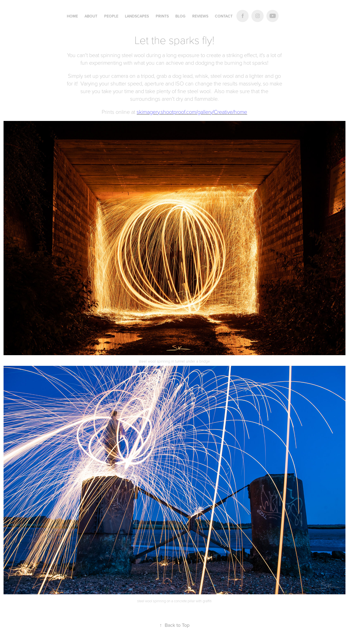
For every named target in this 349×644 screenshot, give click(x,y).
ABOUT (91, 16)
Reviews (200, 16)
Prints (162, 16)
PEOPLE (111, 16)
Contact (224, 16)
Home (72, 16)
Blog (180, 16)
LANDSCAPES (137, 16)
